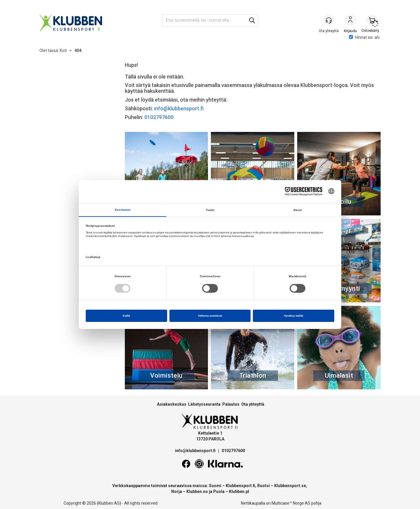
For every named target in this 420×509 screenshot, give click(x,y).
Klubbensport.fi (240, 486)
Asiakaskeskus (172, 404)
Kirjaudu (350, 21)
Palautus (231, 404)
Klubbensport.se (290, 486)
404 (78, 50)
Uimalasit (339, 375)
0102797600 (159, 117)
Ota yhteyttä (253, 404)
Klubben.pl (239, 491)
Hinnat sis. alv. (365, 37)
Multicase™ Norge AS (291, 503)
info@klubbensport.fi (179, 108)
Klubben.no (197, 491)
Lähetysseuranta (204, 404)
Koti (63, 50)
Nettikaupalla (253, 503)
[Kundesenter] (329, 20)
